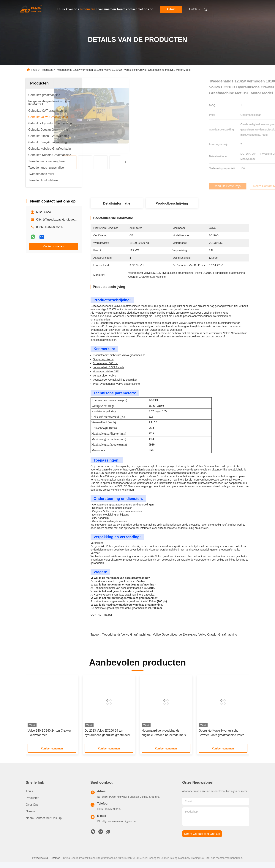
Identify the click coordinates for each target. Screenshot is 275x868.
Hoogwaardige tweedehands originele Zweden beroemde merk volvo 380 (164, 739)
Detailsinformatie (117, 203)
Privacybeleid (40, 864)
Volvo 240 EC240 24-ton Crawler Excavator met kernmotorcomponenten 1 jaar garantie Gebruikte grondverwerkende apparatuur (49, 739)
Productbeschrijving (172, 203)
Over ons (73, 9)
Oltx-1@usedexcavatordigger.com (59, 220)
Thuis (61, 9)
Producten (88, 9)
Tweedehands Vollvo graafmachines (126, 640)
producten (33, 804)
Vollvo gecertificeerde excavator (174, 640)
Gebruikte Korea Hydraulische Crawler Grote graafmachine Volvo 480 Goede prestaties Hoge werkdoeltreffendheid (221, 739)
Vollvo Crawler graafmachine (218, 640)
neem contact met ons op (202, 840)
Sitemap (55, 864)
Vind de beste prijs (192, 186)
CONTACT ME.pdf (101, 621)
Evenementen (106, 9)
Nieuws (31, 817)
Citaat (171, 9)
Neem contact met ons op (135, 9)
